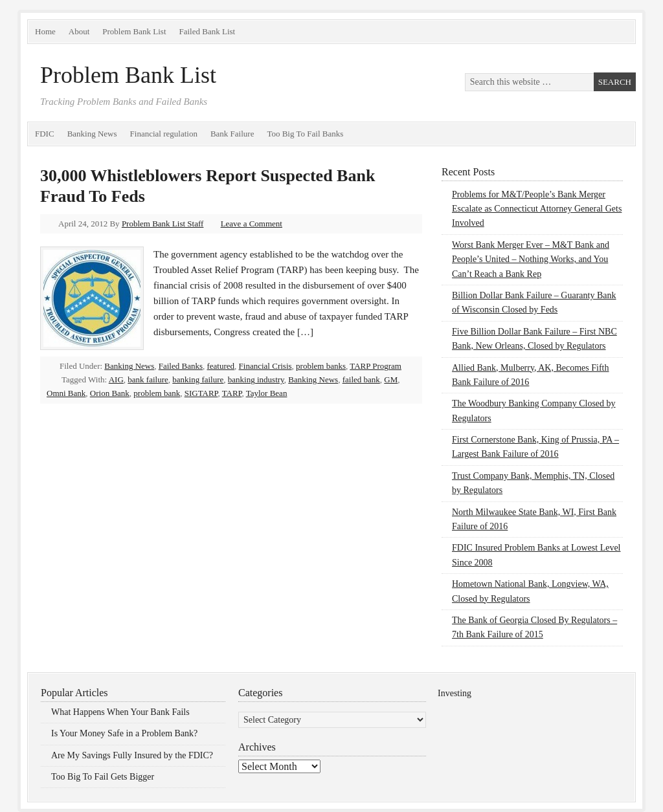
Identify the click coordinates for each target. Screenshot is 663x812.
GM (391, 379)
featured (221, 366)
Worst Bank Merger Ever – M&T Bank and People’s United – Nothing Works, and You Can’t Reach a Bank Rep (531, 259)
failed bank (361, 379)
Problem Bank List (134, 31)
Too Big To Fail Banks (305, 134)
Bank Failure (232, 134)
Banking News (92, 134)
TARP (232, 393)
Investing (455, 693)
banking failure (198, 379)
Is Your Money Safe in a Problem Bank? (124, 733)
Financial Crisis (265, 366)
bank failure (148, 379)
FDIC (45, 134)
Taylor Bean (267, 393)
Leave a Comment (252, 224)
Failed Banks (181, 366)
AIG (116, 379)
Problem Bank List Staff (163, 224)
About (79, 31)
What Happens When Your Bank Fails (120, 712)
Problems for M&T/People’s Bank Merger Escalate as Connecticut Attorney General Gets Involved (537, 209)
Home (45, 31)
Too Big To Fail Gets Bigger (103, 777)
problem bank (157, 393)
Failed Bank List (208, 31)
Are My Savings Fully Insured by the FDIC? (132, 755)
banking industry (256, 379)
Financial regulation (164, 134)
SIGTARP (201, 393)
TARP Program (376, 366)
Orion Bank (110, 393)
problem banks (321, 366)
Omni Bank (66, 393)
